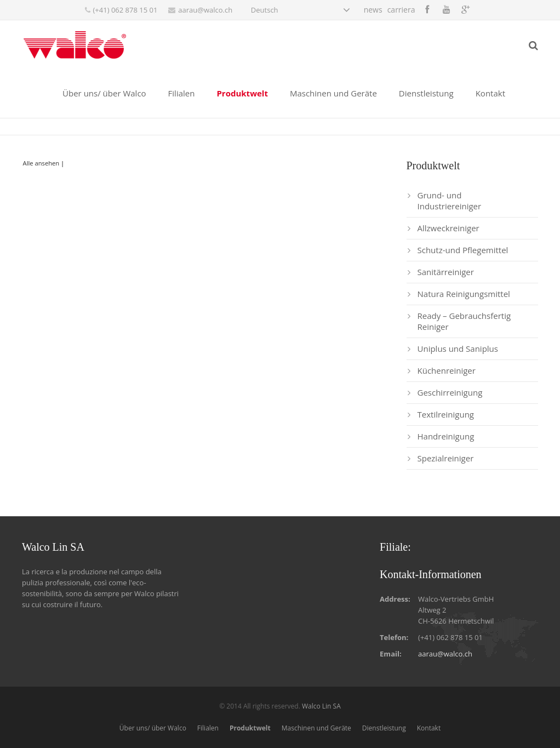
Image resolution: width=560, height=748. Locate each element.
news (373, 10)
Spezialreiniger (446, 458)
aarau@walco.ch (205, 10)
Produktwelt (250, 728)
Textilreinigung (446, 414)
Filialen (208, 728)
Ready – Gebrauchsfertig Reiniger (464, 321)
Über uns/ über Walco (153, 728)
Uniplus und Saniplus (458, 349)
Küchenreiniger (447, 370)
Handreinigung (446, 436)
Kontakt (429, 728)
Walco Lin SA (321, 706)
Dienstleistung (384, 728)
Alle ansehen (41, 163)
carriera (401, 10)
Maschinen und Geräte (316, 728)
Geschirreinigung (450, 392)
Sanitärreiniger (446, 272)
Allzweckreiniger (448, 228)
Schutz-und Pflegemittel (463, 250)
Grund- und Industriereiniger (450, 201)
